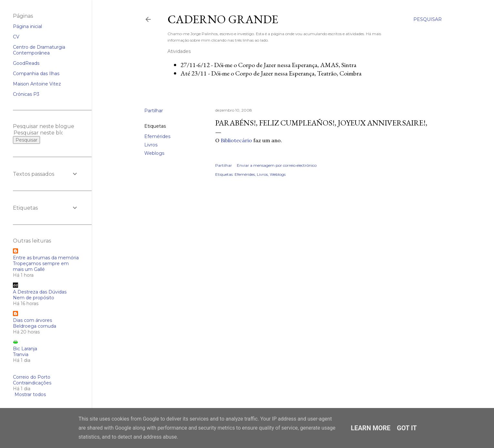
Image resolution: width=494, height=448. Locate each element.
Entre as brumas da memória (46, 258)
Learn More (371, 428)
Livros (151, 145)
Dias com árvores (32, 320)
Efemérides (157, 136)
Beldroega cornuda (35, 326)
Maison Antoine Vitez (37, 84)
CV (16, 37)
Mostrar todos (30, 394)
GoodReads (26, 63)
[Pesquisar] (428, 19)
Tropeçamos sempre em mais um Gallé (41, 266)
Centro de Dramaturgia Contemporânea (39, 50)
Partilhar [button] (154, 111)
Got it (407, 428)
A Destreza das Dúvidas (40, 292)
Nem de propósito (34, 298)
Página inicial (27, 26)
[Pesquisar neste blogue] (38, 133)
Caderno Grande (223, 19)
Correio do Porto (32, 377)
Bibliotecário (236, 140)
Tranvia (21, 354)
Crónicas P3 (26, 94)
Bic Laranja (25, 349)
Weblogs (154, 153)
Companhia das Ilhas (36, 74)
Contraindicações (32, 383)
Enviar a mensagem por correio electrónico (277, 165)
